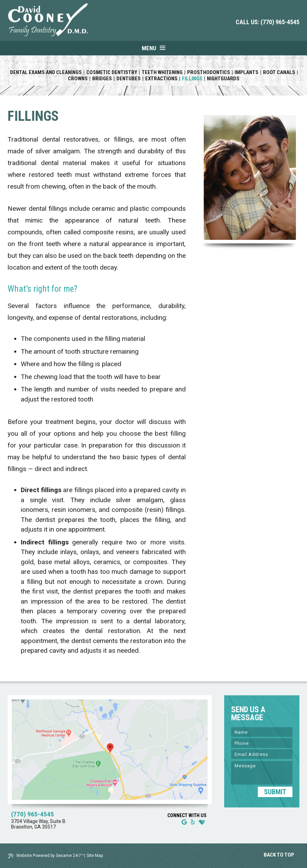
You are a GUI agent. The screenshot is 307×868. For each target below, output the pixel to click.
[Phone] (262, 743)
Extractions (161, 79)
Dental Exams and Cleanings (46, 72)
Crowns (78, 79)
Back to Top (279, 855)
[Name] (262, 732)
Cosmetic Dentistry (112, 72)
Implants (247, 72)
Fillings (192, 79)
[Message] (262, 773)
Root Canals (279, 72)
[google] (184, 822)
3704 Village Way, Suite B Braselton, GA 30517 (38, 824)
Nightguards (223, 79)
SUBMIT (275, 792)
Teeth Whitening (162, 72)
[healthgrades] (202, 822)
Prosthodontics (209, 72)
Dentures (129, 79)
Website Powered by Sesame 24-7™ (46, 856)
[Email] (262, 754)
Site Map (95, 856)
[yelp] (193, 822)
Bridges (102, 79)
